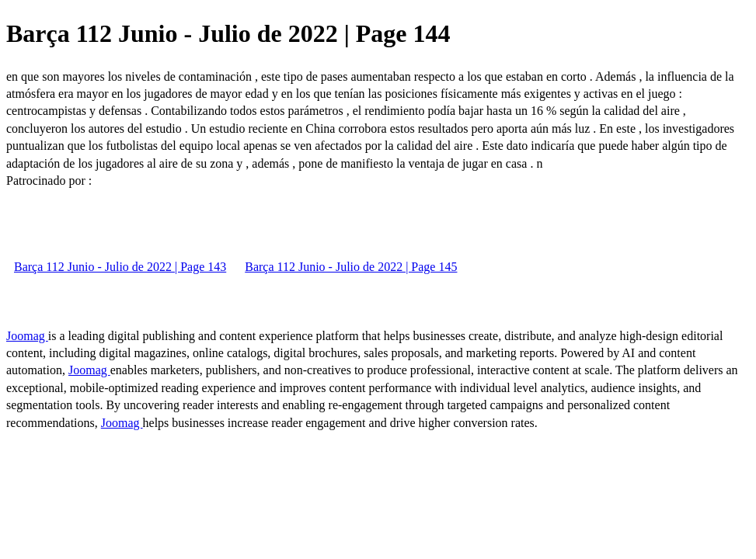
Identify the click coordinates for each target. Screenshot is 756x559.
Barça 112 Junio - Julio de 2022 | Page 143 (120, 267)
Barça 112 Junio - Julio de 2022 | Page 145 (351, 267)
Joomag (27, 336)
